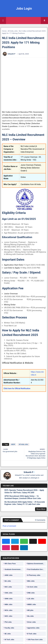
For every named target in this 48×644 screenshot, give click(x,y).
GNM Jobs (9, 599)
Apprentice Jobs (33, 628)
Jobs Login (24, 9)
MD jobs (30, 610)
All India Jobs (13, 31)
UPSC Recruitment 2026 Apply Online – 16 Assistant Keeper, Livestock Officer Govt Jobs (23, 497)
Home (4, 31)
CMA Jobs (9, 593)
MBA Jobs (8, 604)
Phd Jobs (8, 622)
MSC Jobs (8, 616)
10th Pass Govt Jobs (35, 640)
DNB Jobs (31, 593)
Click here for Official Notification (17, 388)
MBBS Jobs (32, 604)
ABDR (13, 444)
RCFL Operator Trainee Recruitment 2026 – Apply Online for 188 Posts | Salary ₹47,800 (24, 491)
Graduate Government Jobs (14, 569)
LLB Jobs (31, 599)
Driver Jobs (31, 622)
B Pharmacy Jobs (34, 575)
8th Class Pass (10, 564)
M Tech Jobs (9, 640)
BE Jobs (8, 634)
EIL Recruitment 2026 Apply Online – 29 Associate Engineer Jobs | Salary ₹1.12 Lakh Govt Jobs (25, 503)
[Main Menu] (3, 21)
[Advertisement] (24, 84)
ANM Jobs (9, 575)
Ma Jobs (30, 616)
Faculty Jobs (9, 628)
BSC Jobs (8, 587)
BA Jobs (8, 581)
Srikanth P (28, 472)
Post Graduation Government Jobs (37, 569)
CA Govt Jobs (32, 587)
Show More (41, 509)
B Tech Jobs (32, 634)
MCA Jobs (8, 610)
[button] (44, 21)
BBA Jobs (31, 581)
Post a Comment (9, 526)
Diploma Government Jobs (37, 564)
